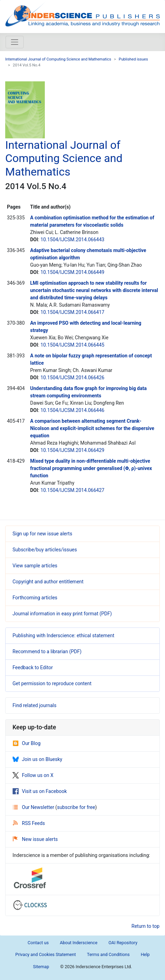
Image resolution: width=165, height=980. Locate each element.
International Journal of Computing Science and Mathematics (58, 59)
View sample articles (35, 566)
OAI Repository (123, 943)
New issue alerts (35, 839)
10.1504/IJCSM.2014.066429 (72, 450)
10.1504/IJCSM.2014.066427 (72, 490)
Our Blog (27, 743)
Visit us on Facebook (40, 791)
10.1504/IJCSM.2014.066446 (72, 410)
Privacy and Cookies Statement (46, 954)
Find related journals (34, 705)
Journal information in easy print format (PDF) (62, 614)
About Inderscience (79, 943)
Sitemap (41, 967)
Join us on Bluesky (37, 759)
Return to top (146, 926)
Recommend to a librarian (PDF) (47, 651)
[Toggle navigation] (15, 42)
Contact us (38, 943)
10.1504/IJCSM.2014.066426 (72, 378)
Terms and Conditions (108, 954)
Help (145, 954)
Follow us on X (33, 775)
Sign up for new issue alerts (42, 534)
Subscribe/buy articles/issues (45, 550)
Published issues (133, 59)
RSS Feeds (29, 823)
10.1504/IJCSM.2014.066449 (72, 272)
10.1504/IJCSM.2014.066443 (72, 240)
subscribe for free (76, 807)
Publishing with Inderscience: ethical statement (63, 635)
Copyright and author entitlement (48, 582)
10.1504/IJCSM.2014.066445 (72, 345)
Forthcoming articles (35, 598)
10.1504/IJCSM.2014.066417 (72, 312)
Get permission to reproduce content (52, 683)
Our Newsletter (34, 807)
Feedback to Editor (33, 667)
